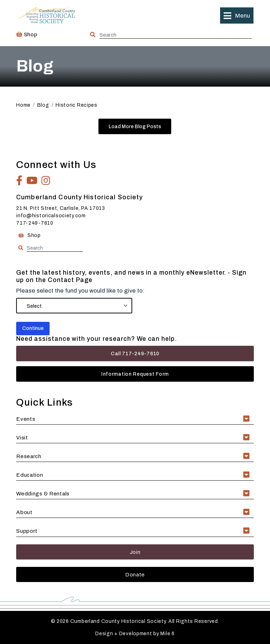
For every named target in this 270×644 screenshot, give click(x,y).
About (24, 512)
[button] (237, 15)
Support (27, 531)
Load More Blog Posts (135, 127)
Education (30, 475)
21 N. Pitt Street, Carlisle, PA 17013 (61, 208)
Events (26, 419)
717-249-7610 (35, 223)
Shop (27, 34)
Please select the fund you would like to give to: (80, 291)
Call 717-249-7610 (135, 354)
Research (29, 456)
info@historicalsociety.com (51, 216)
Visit (22, 437)
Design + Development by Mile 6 (135, 634)
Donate (135, 574)
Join (135, 552)
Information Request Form (135, 374)
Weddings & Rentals (43, 493)
